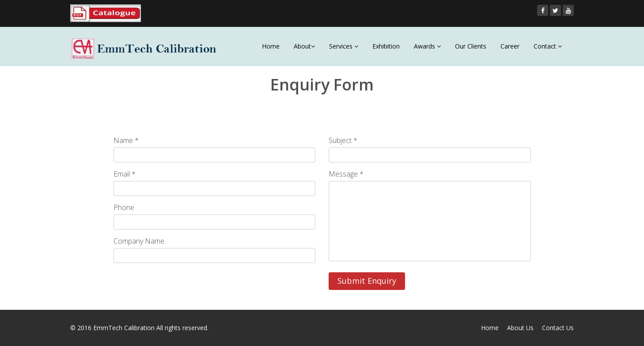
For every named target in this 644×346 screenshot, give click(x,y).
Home (271, 46)
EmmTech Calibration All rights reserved (150, 328)
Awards (427, 46)
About (304, 46)
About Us (520, 328)
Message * (346, 174)
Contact (548, 46)
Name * (126, 140)
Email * (125, 174)
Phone (124, 207)
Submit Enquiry (367, 281)
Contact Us (558, 328)
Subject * (343, 140)
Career (510, 46)
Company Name (139, 241)
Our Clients (471, 46)
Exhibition (386, 46)
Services (344, 46)
